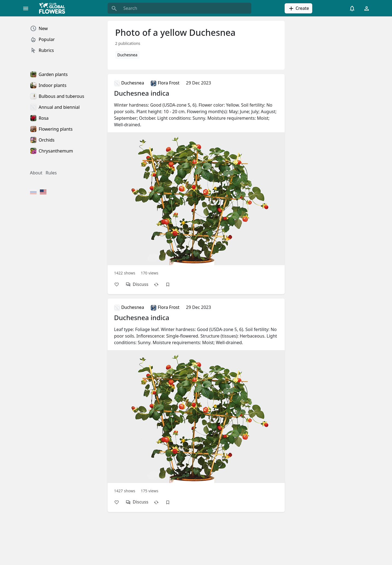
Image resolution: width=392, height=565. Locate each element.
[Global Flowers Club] (54, 8)
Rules (51, 173)
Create (298, 8)
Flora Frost (165, 83)
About (36, 173)
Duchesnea (127, 55)
